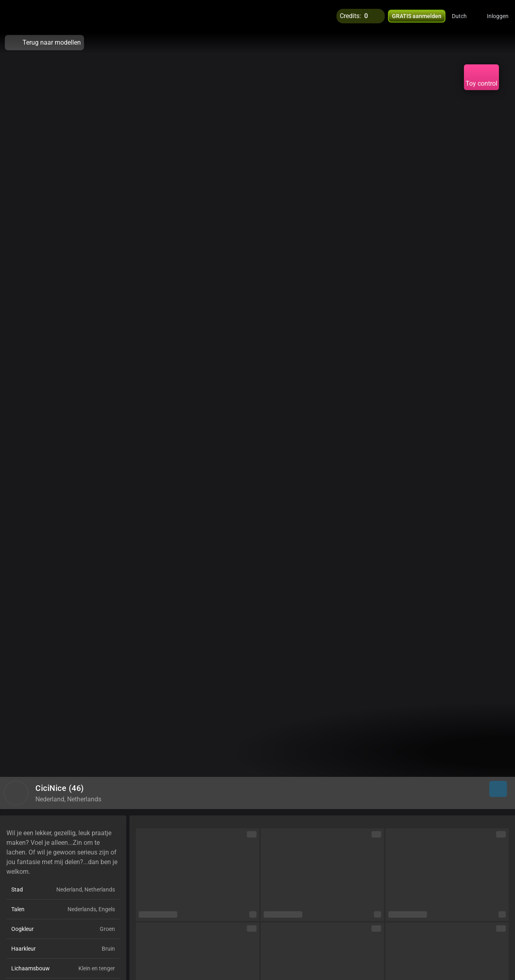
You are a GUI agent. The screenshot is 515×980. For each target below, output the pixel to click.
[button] (465, 16)
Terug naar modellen (44, 43)
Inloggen (498, 16)
